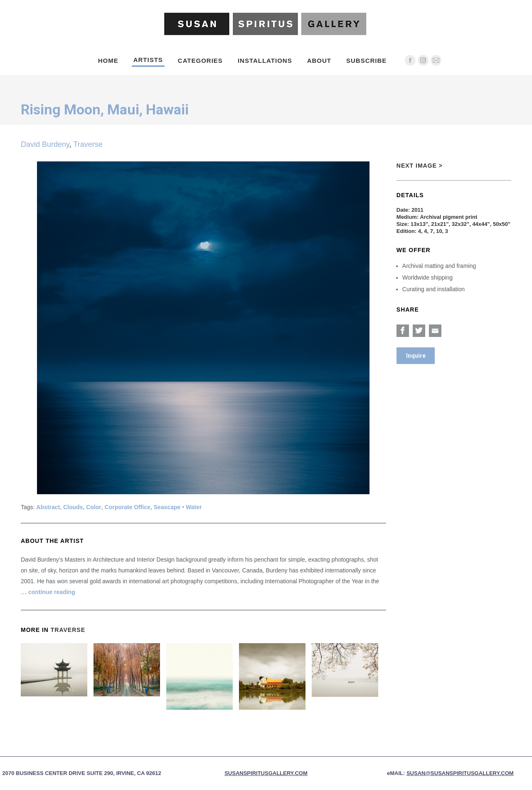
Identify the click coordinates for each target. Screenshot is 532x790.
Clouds (73, 507)
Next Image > (420, 166)
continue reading (52, 592)
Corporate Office (128, 507)
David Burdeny (45, 144)
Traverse (88, 144)
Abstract (48, 507)
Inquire (416, 356)
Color (94, 507)
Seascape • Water (178, 507)
